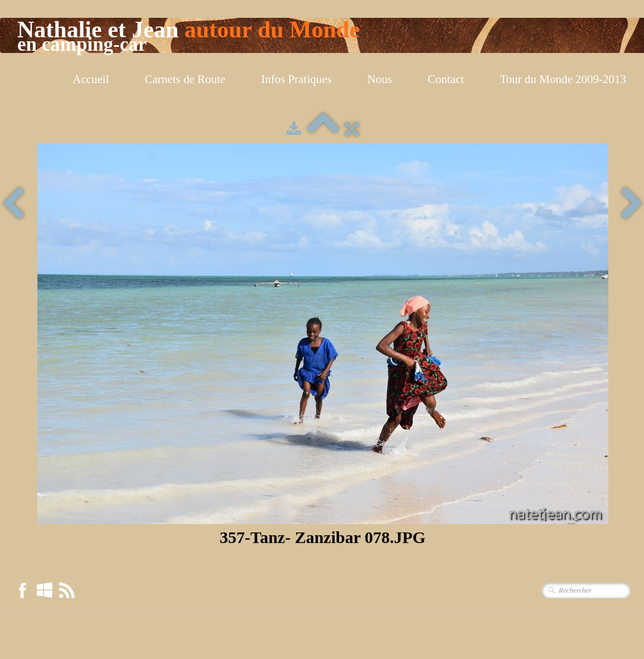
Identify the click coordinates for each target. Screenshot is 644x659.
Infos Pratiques (296, 79)
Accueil (91, 79)
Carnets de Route (185, 79)
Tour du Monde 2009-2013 (563, 79)
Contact (446, 79)
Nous (380, 79)
